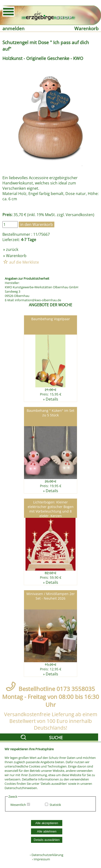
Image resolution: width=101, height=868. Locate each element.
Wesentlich (18, 805)
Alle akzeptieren (47, 823)
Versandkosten (79, 215)
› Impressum (40, 859)
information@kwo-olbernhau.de (38, 300)
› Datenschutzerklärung (47, 855)
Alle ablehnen (47, 831)
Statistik (55, 805)
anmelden (13, 28)
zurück (12, 249)
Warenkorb (86, 28)
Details (52, 399)
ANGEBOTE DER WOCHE (50, 305)
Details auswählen (47, 840)
